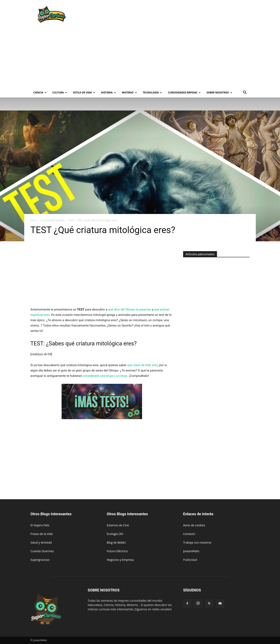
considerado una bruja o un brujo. (106, 376)
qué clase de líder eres (143, 365)
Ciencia (40, 93)
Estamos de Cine (118, 525)
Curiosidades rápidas (184, 93)
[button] (245, 93)
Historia (108, 93)
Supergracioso (40, 560)
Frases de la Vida (42, 534)
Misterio (129, 93)
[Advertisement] (175, 15)
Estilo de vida (84, 93)
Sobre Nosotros (219, 93)
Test (71, 220)
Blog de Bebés (116, 542)
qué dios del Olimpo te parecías (130, 309)
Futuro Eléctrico (117, 551)
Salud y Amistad (41, 542)
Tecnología (153, 93)
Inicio (33, 220)
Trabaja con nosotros (197, 542)
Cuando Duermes (42, 551)
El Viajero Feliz (40, 525)
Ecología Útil (115, 534)
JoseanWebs (191, 551)
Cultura (60, 93)
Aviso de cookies (194, 525)
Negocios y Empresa (120, 560)
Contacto (189, 534)
